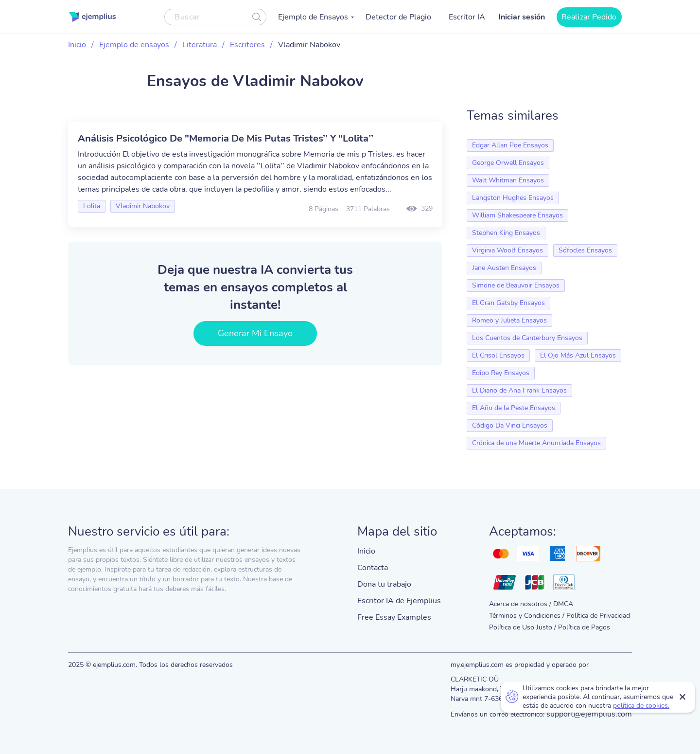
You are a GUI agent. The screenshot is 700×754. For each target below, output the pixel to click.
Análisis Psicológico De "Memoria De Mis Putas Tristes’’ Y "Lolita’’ (226, 138)
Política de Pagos (584, 627)
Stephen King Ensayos (506, 233)
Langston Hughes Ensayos (513, 198)
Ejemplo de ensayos (134, 45)
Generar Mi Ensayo (255, 333)
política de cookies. (641, 706)
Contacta (373, 568)
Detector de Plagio (398, 17)
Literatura (200, 45)
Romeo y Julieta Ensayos (509, 320)
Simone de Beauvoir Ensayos (516, 285)
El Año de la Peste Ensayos (514, 408)
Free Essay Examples (394, 617)
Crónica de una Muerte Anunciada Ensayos (536, 443)
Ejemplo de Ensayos (313, 17)
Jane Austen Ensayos (504, 268)
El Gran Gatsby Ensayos (508, 303)
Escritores (247, 45)
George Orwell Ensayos (508, 163)
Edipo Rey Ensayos (501, 373)
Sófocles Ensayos (585, 250)
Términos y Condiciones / (527, 616)
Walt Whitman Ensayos (508, 180)
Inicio (77, 45)
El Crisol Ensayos (498, 355)
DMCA (563, 604)
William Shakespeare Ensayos (517, 215)
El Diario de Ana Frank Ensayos (519, 390)
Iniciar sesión (522, 17)
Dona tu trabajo (384, 584)
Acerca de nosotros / (520, 604)
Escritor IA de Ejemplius (399, 601)
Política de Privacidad (598, 616)
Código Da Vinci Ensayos (510, 425)
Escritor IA (467, 17)
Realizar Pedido (589, 17)
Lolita (92, 206)
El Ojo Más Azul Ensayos (578, 355)
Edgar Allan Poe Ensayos (510, 145)
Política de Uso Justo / (523, 627)
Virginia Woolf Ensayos (507, 250)
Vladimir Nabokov (143, 206)
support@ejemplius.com (589, 714)
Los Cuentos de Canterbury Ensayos (527, 338)
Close (683, 697)
